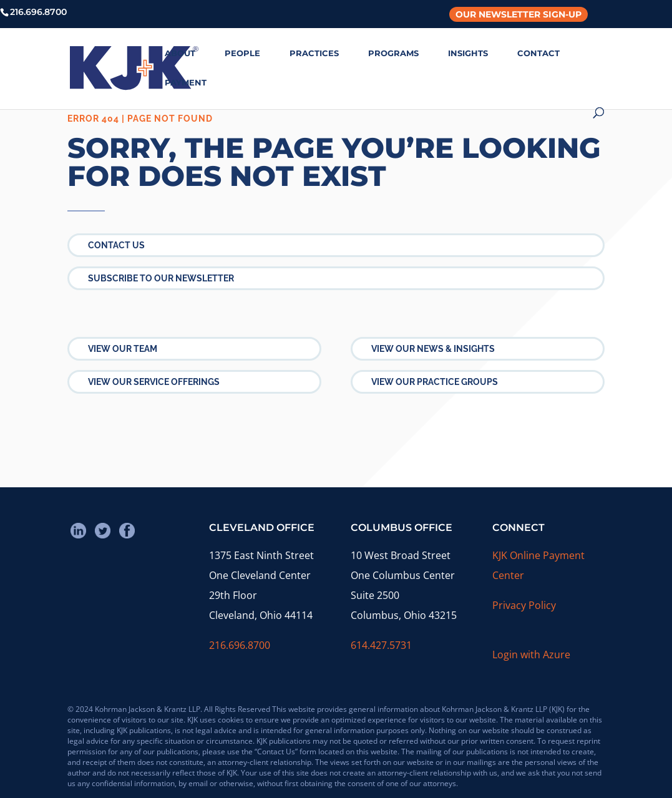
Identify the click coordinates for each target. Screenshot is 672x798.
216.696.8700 (240, 645)
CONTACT (538, 53)
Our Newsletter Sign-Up (519, 14)
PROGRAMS (393, 53)
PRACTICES (314, 53)
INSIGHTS (468, 53)
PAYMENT (186, 83)
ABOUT (180, 53)
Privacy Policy (524, 605)
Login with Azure (531, 654)
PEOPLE (242, 53)
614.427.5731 (381, 645)
